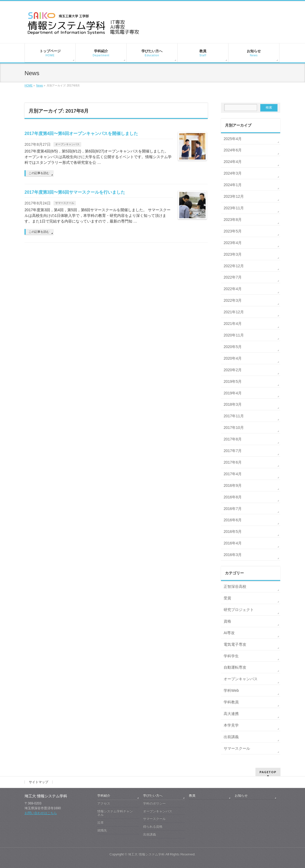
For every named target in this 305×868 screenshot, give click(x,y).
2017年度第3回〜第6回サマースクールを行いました (75, 192)
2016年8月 (233, 497)
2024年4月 (233, 162)
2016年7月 (233, 509)
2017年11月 (234, 416)
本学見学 (231, 725)
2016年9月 (233, 485)
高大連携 (231, 714)
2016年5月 (233, 532)
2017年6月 (233, 462)
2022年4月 (233, 289)
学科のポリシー (154, 803)
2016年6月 (233, 520)
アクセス (104, 803)
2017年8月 (233, 439)
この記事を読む (39, 173)
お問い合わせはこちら (41, 813)
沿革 (100, 822)
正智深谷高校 (235, 586)
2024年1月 (233, 185)
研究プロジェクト (239, 610)
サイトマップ (39, 782)
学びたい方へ (153, 796)
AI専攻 (229, 633)
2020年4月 (233, 358)
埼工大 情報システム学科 (146, 854)
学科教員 (231, 702)
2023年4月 (233, 243)
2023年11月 (234, 208)
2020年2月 (233, 370)
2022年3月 (233, 300)
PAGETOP (268, 772)
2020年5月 (233, 347)
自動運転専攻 (235, 667)
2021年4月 (233, 324)
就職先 (102, 830)
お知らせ (241, 796)
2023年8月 (233, 220)
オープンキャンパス (67, 144)
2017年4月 (233, 474)
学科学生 (231, 656)
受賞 (227, 598)
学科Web (231, 690)
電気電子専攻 (235, 644)
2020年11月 (234, 335)
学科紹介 (104, 796)
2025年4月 (233, 139)
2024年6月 (233, 150)
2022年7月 (233, 277)
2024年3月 (233, 173)
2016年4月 (233, 543)
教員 (192, 796)
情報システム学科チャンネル (115, 813)
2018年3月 (233, 404)
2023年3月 (233, 254)
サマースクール (65, 203)
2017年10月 (234, 428)
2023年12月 (234, 196)
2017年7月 (233, 451)
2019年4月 (233, 393)
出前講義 (231, 737)
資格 (227, 621)
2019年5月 (233, 381)
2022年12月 (234, 266)
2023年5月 (233, 231)
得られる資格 (153, 827)
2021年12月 (234, 312)
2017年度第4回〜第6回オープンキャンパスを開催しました (81, 133)
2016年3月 (233, 555)
